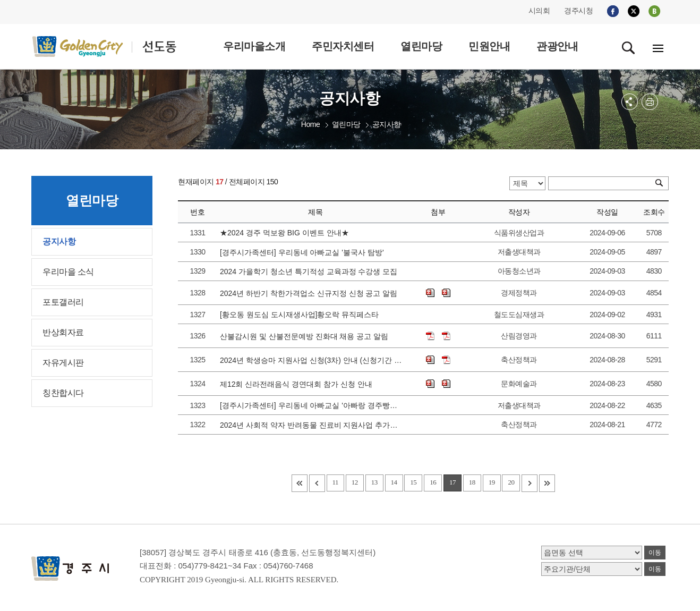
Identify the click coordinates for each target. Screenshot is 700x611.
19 (492, 482)
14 (394, 482)
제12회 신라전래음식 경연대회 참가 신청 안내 (298, 384)
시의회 (539, 11)
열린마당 (346, 124)
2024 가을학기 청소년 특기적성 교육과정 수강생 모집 (311, 271)
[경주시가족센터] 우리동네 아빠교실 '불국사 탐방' (304, 252)
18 (472, 482)
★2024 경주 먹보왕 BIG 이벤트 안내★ (287, 233)
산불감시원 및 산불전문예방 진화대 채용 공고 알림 (306, 336)
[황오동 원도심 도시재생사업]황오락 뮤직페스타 (301, 315)
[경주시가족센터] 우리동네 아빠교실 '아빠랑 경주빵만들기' (312, 405)
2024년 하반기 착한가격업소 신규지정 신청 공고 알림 (311, 293)
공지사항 (387, 124)
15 (413, 482)
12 (355, 482)
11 (336, 482)
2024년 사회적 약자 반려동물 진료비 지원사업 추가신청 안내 (312, 425)
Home (310, 124)
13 (374, 482)
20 (511, 482)
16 (433, 482)
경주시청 (578, 11)
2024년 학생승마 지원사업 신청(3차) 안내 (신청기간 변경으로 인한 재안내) (312, 360)
